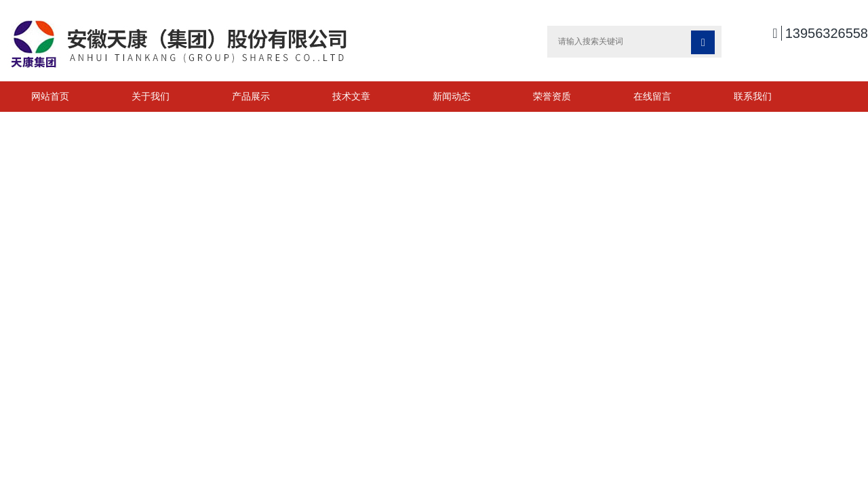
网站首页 (50, 96)
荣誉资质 (552, 96)
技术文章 (351, 96)
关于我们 (151, 96)
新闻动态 (452, 96)
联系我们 (753, 96)
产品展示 (251, 96)
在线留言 (652, 96)
